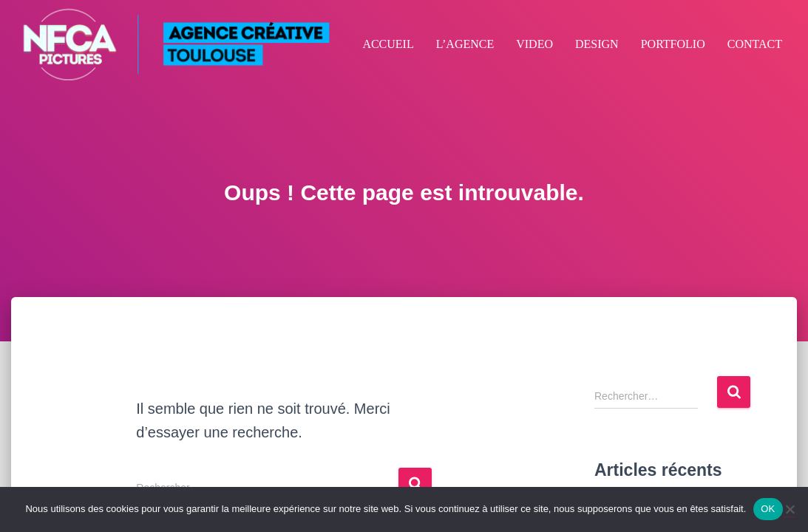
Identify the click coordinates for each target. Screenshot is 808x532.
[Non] (790, 509)
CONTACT (755, 44)
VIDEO (534, 44)
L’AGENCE (465, 44)
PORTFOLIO (673, 44)
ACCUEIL (388, 44)
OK (768, 509)
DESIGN (597, 44)
